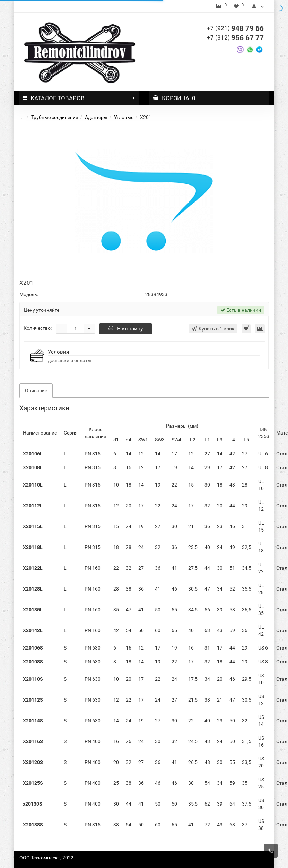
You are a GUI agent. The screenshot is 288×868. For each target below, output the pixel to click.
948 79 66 (235, 28)
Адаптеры (96, 117)
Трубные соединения (55, 117)
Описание (36, 390)
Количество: (38, 328)
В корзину (126, 329)
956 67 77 (235, 38)
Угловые (124, 117)
